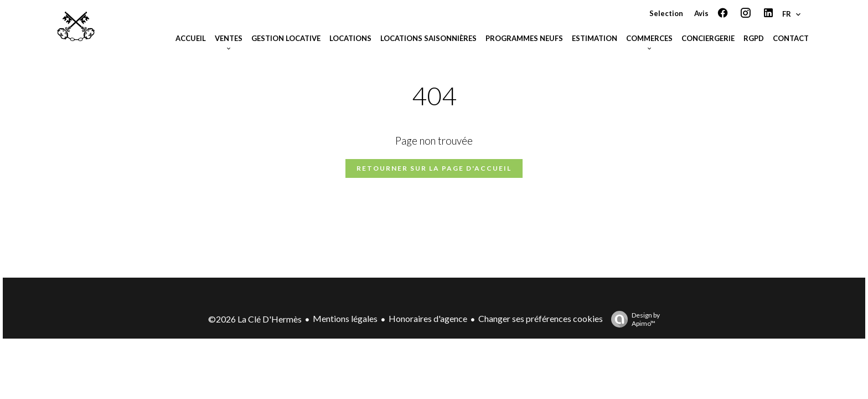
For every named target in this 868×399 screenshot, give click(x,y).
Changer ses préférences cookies (541, 318)
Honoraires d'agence (428, 318)
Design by (633, 319)
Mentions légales (345, 318)
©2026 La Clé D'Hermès (255, 319)
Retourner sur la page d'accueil (434, 168)
